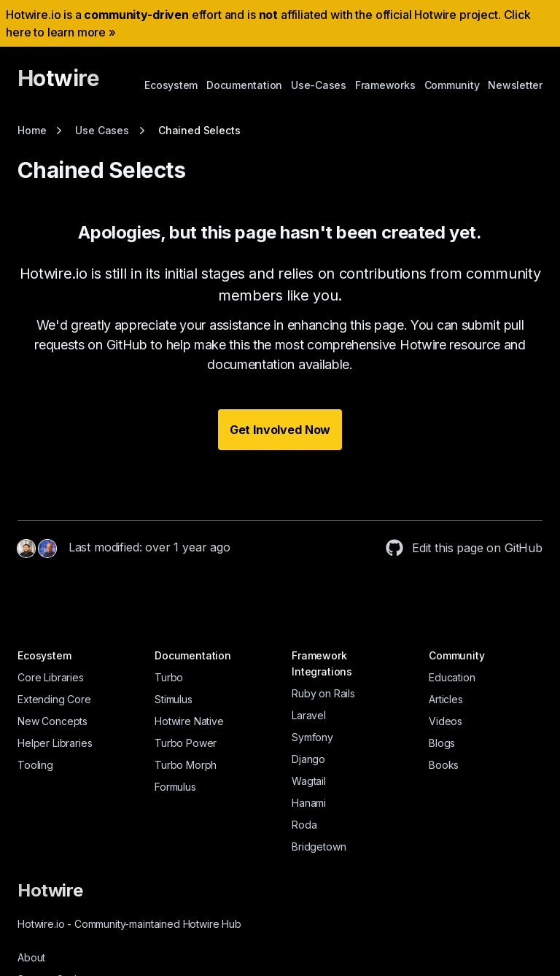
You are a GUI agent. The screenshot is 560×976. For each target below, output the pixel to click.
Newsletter (515, 85)
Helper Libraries (55, 743)
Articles (446, 699)
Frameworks (385, 85)
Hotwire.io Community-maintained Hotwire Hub (129, 924)
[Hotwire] (58, 85)
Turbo (169, 677)
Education (452, 677)
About (31, 957)
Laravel (309, 715)
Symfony (312, 737)
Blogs (442, 743)
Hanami (309, 803)
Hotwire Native (189, 721)
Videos (446, 721)
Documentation (244, 85)
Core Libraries (51, 677)
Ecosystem (171, 85)
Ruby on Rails (323, 693)
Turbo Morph (186, 765)
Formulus (175, 787)
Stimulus (174, 699)
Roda (304, 825)
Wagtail (309, 781)
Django (308, 759)
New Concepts (52, 721)
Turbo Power (186, 743)
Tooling (35, 765)
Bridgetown (319, 847)
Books (444, 765)
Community (452, 85)
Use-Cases (319, 85)
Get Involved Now (280, 430)
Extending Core (54, 699)
